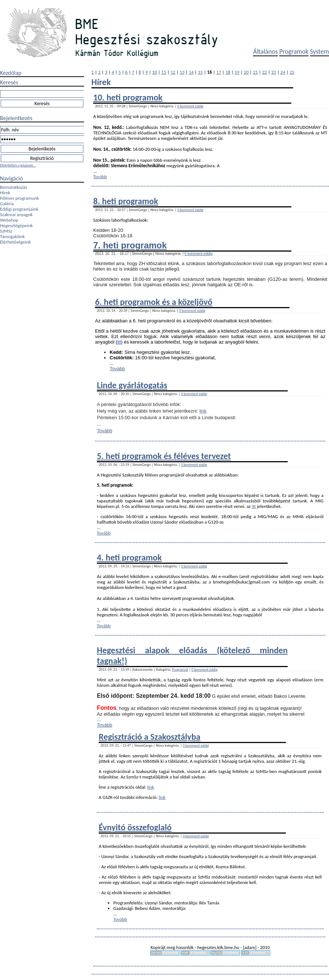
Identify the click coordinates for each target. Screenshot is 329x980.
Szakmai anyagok (16, 215)
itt (119, 342)
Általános (265, 51)
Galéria (7, 204)
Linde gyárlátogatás (132, 385)
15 (201, 72)
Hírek (5, 193)
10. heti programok (128, 97)
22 (264, 72)
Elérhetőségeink (15, 242)
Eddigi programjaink (19, 209)
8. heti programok (126, 201)
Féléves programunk (19, 198)
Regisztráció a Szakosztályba (150, 737)
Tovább (100, 177)
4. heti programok (129, 557)
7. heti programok (130, 245)
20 (246, 72)
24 (283, 72)
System (319, 51)
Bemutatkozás (14, 187)
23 (274, 72)
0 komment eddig (190, 106)
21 (255, 72)
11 (164, 72)
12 (173, 72)
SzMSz (6, 231)
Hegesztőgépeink (16, 225)
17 (219, 72)
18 (228, 72)
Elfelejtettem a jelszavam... (18, 165)
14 (191, 72)
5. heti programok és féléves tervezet (164, 456)
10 (154, 72)
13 (182, 72)
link (203, 411)
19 (237, 72)
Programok (294, 51)
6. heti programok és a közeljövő (154, 302)
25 (292, 72)
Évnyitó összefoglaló (135, 827)
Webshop (9, 220)
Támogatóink (12, 236)
